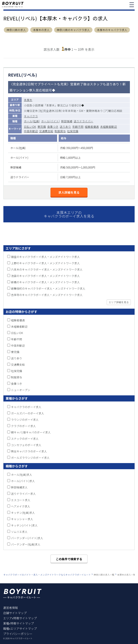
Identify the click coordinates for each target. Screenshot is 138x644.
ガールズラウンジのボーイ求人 (30, 458)
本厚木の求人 (41, 30)
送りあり (65, 126)
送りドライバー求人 (23, 494)
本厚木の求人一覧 (126, 575)
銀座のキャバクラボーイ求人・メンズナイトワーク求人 (45, 257)
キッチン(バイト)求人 (24, 525)
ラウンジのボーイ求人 (25, 419)
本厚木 (28, 100)
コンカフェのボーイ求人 (26, 445)
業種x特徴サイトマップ (18, 623)
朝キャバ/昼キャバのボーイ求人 (31, 432)
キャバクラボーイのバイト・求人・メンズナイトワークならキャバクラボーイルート (47, 575)
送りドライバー (84, 121)
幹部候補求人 (19, 487)
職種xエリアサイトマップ (20, 628)
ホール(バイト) (50, 121)
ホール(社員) (32, 121)
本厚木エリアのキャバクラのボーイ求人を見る (69, 214)
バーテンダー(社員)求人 (26, 544)
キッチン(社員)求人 (23, 513)
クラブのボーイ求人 (23, 426)
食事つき (53, 126)
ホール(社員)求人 (22, 475)
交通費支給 (46, 131)
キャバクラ (31, 116)
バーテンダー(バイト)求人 (27, 538)
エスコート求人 (21, 500)
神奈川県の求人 (16, 30)
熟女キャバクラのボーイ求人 (29, 451)
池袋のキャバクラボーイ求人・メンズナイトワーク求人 (45, 276)
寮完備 (42, 126)
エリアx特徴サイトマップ (20, 618)
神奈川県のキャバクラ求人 (73, 30)
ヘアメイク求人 (21, 506)
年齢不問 (78, 126)
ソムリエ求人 (19, 532)
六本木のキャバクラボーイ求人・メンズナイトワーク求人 (47, 269)
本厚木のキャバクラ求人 (112, 30)
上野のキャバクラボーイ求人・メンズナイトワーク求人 (45, 263)
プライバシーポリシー (18, 634)
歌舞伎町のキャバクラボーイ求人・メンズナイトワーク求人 (48, 288)
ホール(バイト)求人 (23, 481)
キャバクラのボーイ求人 (26, 407)
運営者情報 (10, 608)
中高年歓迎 (31, 131)
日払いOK (30, 126)
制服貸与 (60, 131)
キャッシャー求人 (22, 519)
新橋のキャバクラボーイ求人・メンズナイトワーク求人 (45, 282)
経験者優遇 (92, 126)
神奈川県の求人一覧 (104, 575)
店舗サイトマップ (15, 613)
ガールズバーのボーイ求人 (28, 413)
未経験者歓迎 (108, 126)
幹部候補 (67, 121)
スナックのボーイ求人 (25, 439)
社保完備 (73, 131)
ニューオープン (21, 390)
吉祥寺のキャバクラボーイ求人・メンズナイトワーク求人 (47, 295)
